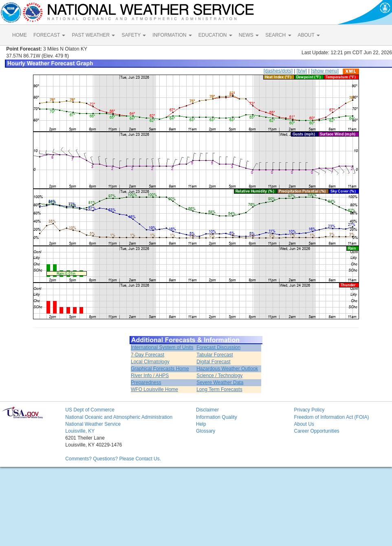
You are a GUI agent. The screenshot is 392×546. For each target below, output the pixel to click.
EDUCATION (215, 35)
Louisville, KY (80, 431)
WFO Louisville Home (154, 389)
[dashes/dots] (278, 71)
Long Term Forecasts (219, 389)
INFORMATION (172, 35)
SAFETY (134, 35)
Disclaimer (207, 410)
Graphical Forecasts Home (160, 369)
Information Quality (217, 417)
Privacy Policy (309, 410)
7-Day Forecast (148, 355)
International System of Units (162, 347)
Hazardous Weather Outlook (227, 369)
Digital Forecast (213, 362)
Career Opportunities (316, 431)
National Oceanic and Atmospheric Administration (119, 417)
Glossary (206, 431)
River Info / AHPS (150, 376)
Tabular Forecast (215, 355)
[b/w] (302, 71)
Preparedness (146, 382)
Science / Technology (219, 376)
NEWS (249, 35)
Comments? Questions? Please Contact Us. (113, 459)
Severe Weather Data (220, 382)
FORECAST (49, 35)
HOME (20, 35)
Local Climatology (150, 362)
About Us (304, 424)
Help (201, 424)
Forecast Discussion (218, 347)
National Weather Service (93, 424)
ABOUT (309, 35)
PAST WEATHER (93, 35)
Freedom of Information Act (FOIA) (331, 417)
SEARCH (278, 35)
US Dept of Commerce (90, 410)
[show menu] (325, 71)
